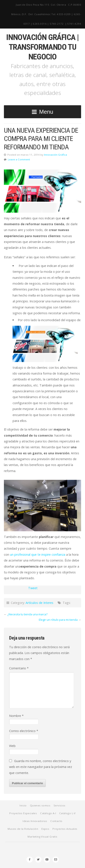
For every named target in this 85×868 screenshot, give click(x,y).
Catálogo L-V (67, 813)
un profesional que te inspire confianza (38, 554)
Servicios (60, 805)
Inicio (23, 805)
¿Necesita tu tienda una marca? (27, 614)
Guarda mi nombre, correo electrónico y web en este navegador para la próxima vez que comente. (41, 767)
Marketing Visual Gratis (42, 837)
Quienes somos (40, 805)
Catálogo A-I (48, 813)
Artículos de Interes (39, 603)
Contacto (56, 821)
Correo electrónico (24, 731)
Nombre (16, 716)
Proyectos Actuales (65, 829)
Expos (45, 829)
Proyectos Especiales (23, 813)
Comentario (19, 668)
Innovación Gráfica (56, 155)
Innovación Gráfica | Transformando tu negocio (42, 47)
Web (12, 746)
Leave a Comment (19, 159)
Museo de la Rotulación (23, 829)
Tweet (33, 588)
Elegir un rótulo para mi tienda (58, 620)
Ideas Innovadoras (35, 821)
